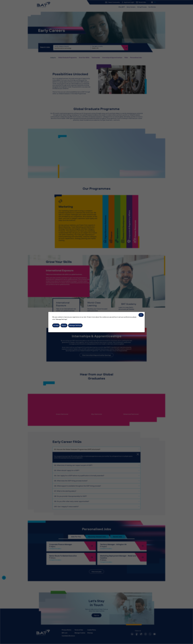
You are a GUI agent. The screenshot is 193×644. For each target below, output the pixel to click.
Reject (64, 325)
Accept (56, 325)
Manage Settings (75, 325)
